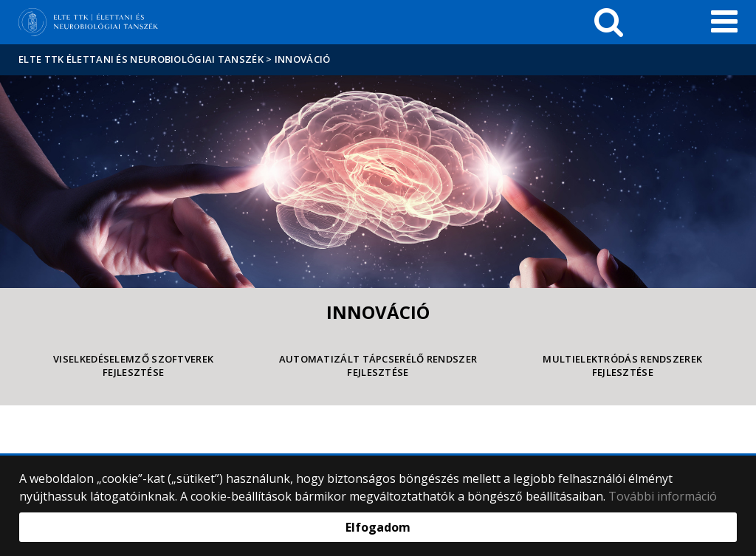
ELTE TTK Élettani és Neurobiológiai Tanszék (141, 59)
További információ (663, 496)
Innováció (303, 59)
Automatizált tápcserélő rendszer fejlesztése (378, 366)
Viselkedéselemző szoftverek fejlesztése (133, 366)
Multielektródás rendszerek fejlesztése (622, 366)
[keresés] (609, 22)
